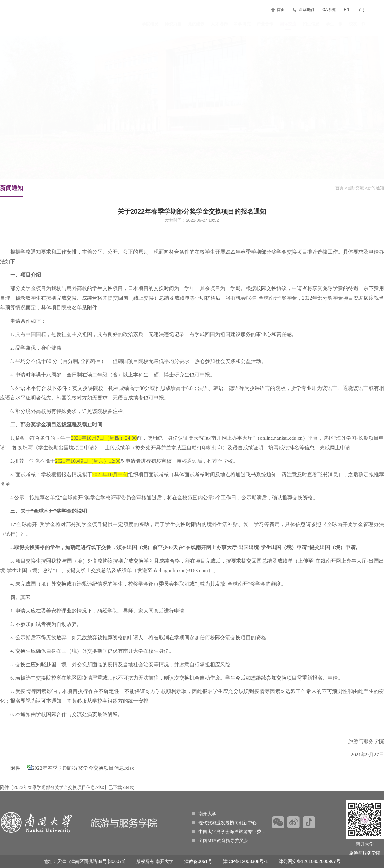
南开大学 (204, 814)
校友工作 (357, 24)
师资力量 (173, 24)
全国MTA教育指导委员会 (220, 840)
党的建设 (196, 24)
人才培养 (219, 24)
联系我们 (306, 10)
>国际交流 (354, 188)
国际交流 (288, 26)
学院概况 (150, 24)
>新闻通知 (374, 188)
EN (346, 10)
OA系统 (329, 10)
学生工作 (334, 24)
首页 (281, 10)
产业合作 (265, 24)
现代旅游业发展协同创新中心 (224, 823)
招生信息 (311, 24)
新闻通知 (12, 191)
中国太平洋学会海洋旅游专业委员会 (231, 832)
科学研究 (242, 24)
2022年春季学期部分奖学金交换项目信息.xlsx (83, 768)
